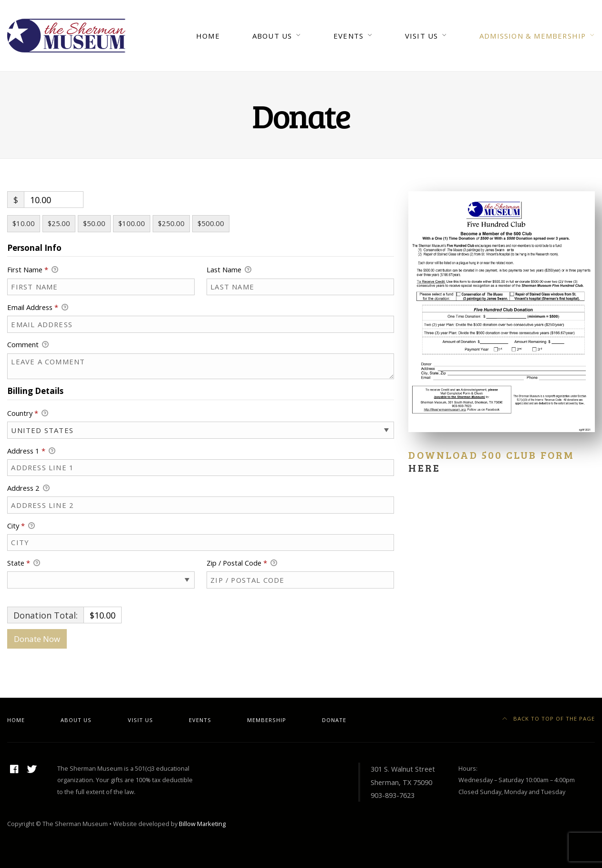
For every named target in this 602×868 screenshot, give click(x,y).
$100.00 (132, 223)
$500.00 (211, 223)
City (21, 526)
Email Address (38, 308)
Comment (28, 345)
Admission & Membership (533, 36)
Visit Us (422, 36)
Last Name (229, 270)
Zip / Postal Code (242, 563)
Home (208, 36)
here (424, 468)
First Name (33, 270)
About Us (272, 36)
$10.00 (24, 223)
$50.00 (94, 223)
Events (348, 36)
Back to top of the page (549, 718)
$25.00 (59, 223)
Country (28, 413)
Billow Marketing (202, 824)
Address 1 (31, 451)
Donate (334, 720)
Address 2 (28, 488)
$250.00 (171, 223)
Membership (267, 720)
